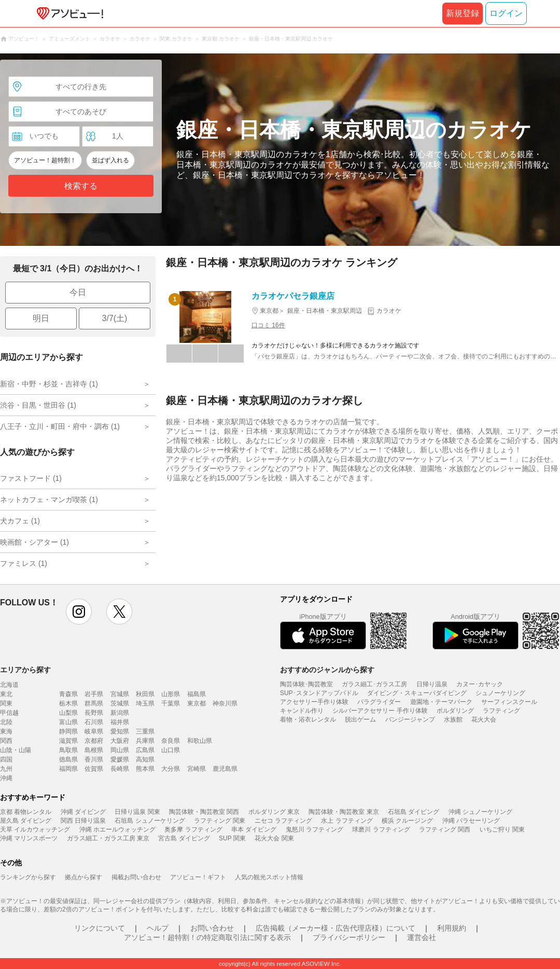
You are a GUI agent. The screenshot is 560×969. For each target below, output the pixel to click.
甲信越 (9, 713)
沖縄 (6, 778)
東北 (6, 694)
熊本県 (145, 769)
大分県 (171, 769)
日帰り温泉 (432, 684)
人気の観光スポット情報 (269, 877)
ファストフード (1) (31, 478)
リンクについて (100, 928)
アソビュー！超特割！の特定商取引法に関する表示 (207, 937)
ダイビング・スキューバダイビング (417, 693)
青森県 (68, 694)
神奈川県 (225, 703)
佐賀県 (94, 769)
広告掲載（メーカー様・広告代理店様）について (335, 928)
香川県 (94, 759)
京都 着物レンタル (26, 812)
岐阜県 (94, 731)
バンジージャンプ (410, 719)
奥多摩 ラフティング (193, 829)
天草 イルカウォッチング (35, 829)
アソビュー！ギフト (198, 877)
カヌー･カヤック (480, 684)
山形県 (171, 694)
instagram (79, 612)
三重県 (145, 731)
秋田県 (145, 694)
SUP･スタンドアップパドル (319, 693)
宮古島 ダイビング (184, 838)
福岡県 (68, 769)
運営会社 (422, 937)
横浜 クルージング (407, 821)
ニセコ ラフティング (283, 821)
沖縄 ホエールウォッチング (117, 829)
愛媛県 (120, 759)
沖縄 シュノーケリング (480, 812)
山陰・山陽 (16, 750)
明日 (41, 318)
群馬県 (94, 703)
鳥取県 (68, 750)
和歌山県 (200, 741)
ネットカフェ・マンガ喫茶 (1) (49, 500)
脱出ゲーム (360, 719)
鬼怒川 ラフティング (314, 829)
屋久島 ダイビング (26, 821)
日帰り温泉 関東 (137, 812)
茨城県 (120, 703)
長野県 (94, 713)
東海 (6, 731)
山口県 (171, 750)
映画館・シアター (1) (34, 542)
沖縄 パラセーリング (471, 821)
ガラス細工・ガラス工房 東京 (108, 838)
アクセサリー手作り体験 (314, 702)
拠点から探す (83, 877)
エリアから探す (25, 670)
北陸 (6, 722)
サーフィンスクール (509, 702)
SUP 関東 (232, 838)
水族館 (453, 719)
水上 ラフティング (347, 821)
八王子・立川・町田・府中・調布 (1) (60, 426)
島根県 (94, 750)
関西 (6, 741)
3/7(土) (115, 318)
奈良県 (171, 741)
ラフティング (501, 711)
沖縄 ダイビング (83, 812)
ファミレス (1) (24, 563)
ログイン (506, 13)
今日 (78, 292)
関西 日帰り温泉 (83, 821)
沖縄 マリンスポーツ (29, 838)
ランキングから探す (28, 877)
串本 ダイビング (254, 829)
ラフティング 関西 (445, 829)
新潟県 (120, 713)
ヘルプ (158, 928)
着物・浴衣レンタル (308, 719)
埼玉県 (145, 703)
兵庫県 (145, 741)
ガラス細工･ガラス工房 (374, 684)
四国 (6, 759)
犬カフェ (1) (20, 521)
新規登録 (463, 13)
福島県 (197, 694)
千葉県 (171, 703)
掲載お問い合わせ (136, 877)
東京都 (197, 703)
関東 (6, 703)
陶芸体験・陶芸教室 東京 (344, 812)
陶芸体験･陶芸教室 (306, 684)
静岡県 (68, 731)
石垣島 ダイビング (414, 812)
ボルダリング (455, 711)
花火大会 (484, 719)
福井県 (120, 722)
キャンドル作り (302, 711)
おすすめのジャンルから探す (327, 670)
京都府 (94, 741)
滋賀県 (68, 741)
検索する (81, 186)
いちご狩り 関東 (502, 829)
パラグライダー (379, 702)
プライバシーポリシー (349, 937)
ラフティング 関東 (220, 821)
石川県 (94, 722)
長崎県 (120, 769)
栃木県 (68, 703)
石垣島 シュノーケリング (150, 821)
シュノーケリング (500, 693)
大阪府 (120, 741)
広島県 (145, 750)
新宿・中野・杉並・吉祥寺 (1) (49, 384)
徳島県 (68, 759)
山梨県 (68, 713)
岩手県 (94, 694)
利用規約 (452, 928)
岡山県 (120, 750)
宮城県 (120, 694)
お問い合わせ (212, 928)
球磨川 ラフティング (381, 829)
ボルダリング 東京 (274, 812)
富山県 (68, 722)
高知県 (145, 759)
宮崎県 (197, 769)
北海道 (9, 685)
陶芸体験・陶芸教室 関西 (204, 812)
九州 (6, 769)
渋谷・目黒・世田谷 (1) (38, 405)
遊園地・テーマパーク (441, 702)
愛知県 (120, 731)
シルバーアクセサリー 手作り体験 (380, 711)
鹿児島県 (225, 769)
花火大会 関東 (274, 838)
